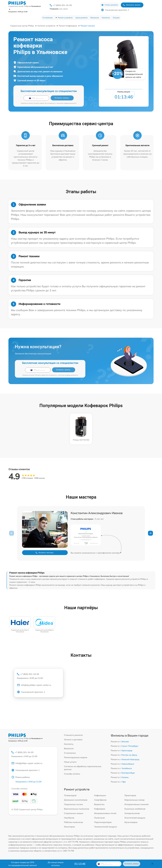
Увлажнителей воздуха (105, 827)
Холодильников (132, 813)
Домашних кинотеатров (76, 800)
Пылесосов (99, 818)
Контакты (106, 18)
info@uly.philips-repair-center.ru (34, 685)
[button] (150, 533)
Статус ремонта (110, 5)
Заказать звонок (132, 5)
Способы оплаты (72, 774)
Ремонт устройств (65, 18)
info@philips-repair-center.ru (27, 763)
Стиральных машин (74, 813)
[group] (20, 625)
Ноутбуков (69, 818)
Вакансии (95, 18)
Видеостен (99, 804)
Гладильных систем (73, 804)
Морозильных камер (134, 800)
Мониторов (69, 827)
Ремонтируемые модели (76, 757)
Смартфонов (100, 800)
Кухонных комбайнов (135, 809)
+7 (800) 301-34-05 (62, 5)
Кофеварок (100, 809)
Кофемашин (100, 795)
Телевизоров (70, 795)
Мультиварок (131, 822)
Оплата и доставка (73, 740)
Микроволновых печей (105, 813)
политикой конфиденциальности (67, 103)
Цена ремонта (82, 18)
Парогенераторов (103, 822)
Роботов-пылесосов (73, 822)
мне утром (59, 9)
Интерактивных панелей (137, 804)
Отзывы (116, 18)
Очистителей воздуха (135, 818)
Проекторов (130, 795)
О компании (48, 18)
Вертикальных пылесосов (77, 809)
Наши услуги (70, 762)
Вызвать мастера (44, 553)
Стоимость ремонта (73, 735)
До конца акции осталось (56, 864)
